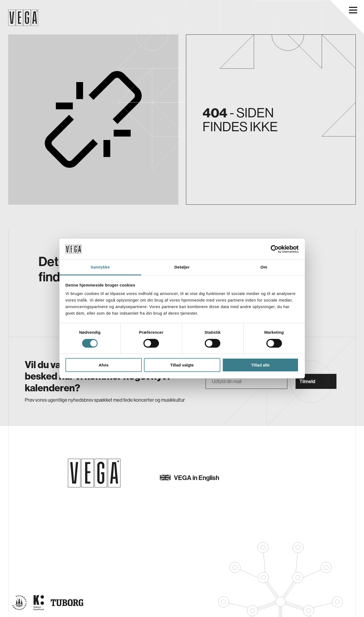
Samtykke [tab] (100, 267)
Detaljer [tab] (182, 267)
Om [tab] (264, 267)
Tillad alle (260, 365)
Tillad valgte (182, 365)
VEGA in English (189, 478)
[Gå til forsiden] (94, 473)
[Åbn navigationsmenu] (353, 10)
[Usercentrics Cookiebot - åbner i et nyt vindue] (275, 249)
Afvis (104, 365)
